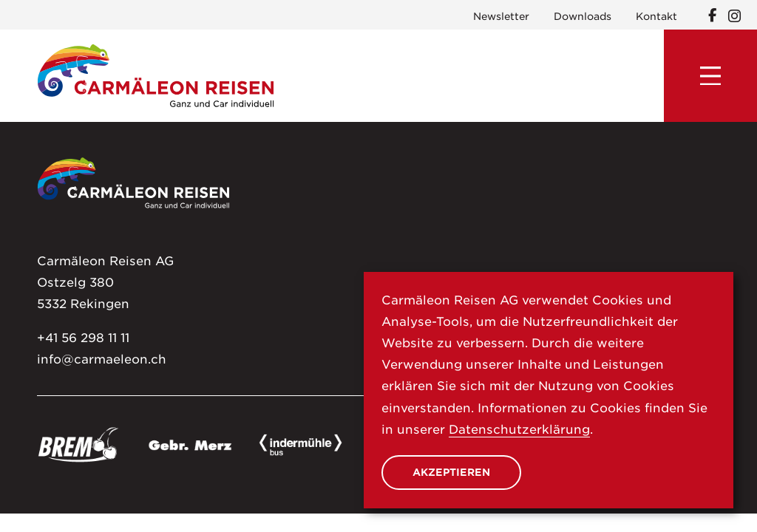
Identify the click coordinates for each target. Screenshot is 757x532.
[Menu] (710, 76)
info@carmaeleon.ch (102, 359)
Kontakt (656, 16)
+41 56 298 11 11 (83, 338)
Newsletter (501, 16)
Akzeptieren (451, 472)
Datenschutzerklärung (519, 429)
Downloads (583, 16)
